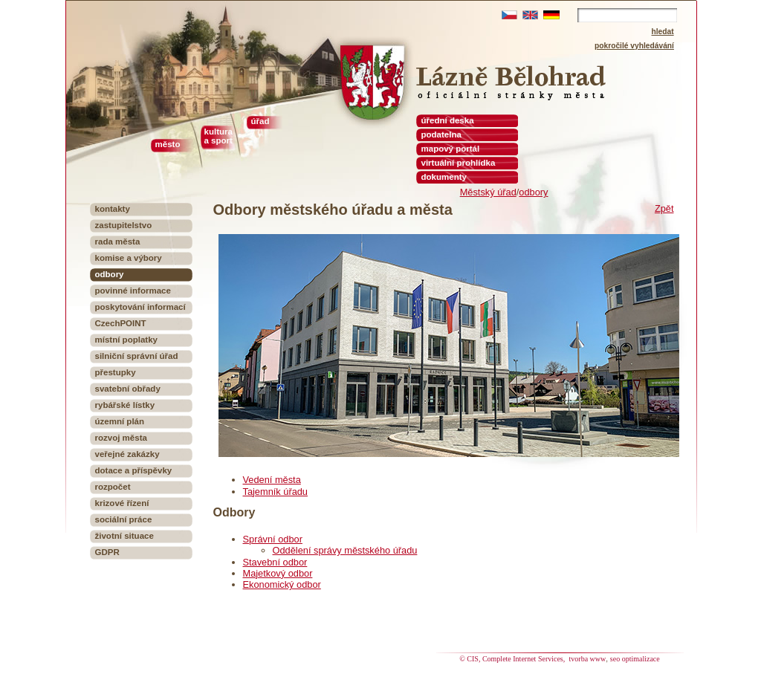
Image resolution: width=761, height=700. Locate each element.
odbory (533, 192)
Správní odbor (273, 539)
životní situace (124, 536)
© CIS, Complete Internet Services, (513, 659)
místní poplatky (126, 340)
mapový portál (451, 149)
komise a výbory (129, 258)
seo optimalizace (635, 659)
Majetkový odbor (278, 573)
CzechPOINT (121, 323)
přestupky (116, 372)
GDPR (107, 552)
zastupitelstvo (124, 225)
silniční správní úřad (137, 356)
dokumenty (444, 177)
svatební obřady (128, 389)
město (168, 144)
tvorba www (588, 659)
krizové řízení (122, 503)
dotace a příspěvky (134, 470)
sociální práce (124, 519)
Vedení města (272, 480)
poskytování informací (140, 307)
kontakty (113, 209)
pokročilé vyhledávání (634, 46)
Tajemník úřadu (276, 492)
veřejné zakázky (127, 454)
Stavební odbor (275, 562)
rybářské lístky (125, 405)
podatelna (441, 135)
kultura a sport (218, 136)
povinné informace (133, 291)
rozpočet (113, 487)
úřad (260, 121)
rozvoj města (121, 438)
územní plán (120, 421)
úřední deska (448, 120)
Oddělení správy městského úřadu (345, 550)
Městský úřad (488, 192)
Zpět (664, 208)
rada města (118, 242)
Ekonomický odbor (282, 584)
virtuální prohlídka (459, 163)
